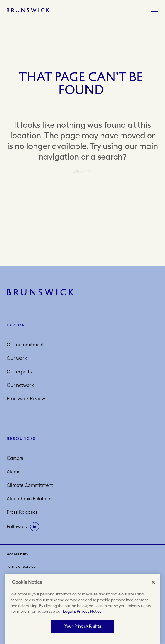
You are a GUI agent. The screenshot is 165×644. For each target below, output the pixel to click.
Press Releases (22, 512)
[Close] (153, 582)
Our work (17, 358)
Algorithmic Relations (30, 499)
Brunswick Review (26, 399)
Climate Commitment (30, 485)
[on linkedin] (35, 527)
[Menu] (155, 10)
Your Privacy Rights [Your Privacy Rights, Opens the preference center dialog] (83, 626)
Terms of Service (21, 566)
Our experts (19, 372)
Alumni (14, 472)
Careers (15, 458)
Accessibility (17, 554)
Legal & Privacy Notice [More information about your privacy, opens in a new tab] (82, 611)
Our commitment (25, 345)
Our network (20, 385)
